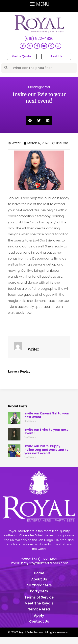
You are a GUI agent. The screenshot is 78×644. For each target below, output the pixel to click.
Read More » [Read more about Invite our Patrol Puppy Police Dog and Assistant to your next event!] (30, 457)
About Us (39, 579)
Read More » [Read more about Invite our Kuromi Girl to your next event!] (30, 421)
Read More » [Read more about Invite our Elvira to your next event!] (30, 437)
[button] (30, 120)
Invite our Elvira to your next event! (46, 431)
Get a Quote (22, 56)
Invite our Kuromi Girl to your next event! (47, 415)
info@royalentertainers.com (44, 563)
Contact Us (39, 621)
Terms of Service (39, 597)
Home (39, 573)
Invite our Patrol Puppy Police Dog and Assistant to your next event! (46, 450)
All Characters (39, 585)
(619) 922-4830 (39, 39)
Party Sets (39, 591)
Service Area (39, 609)
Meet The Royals (39, 603)
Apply (39, 615)
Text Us (56, 56)
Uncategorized (39, 87)
